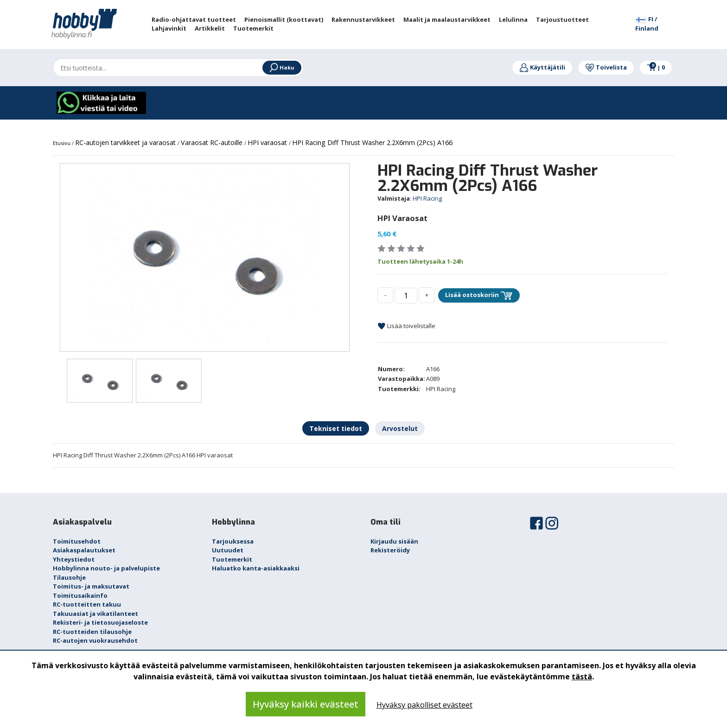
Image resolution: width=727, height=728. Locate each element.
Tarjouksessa (233, 541)
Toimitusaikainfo (80, 595)
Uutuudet (228, 550)
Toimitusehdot (77, 541)
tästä (582, 677)
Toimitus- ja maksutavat (91, 586)
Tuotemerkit (232, 559)
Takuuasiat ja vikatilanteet (96, 614)
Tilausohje (69, 577)
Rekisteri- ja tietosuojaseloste (100, 622)
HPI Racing (427, 198)
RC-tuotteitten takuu (87, 604)
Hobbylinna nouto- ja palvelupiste (106, 568)
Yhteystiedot (74, 559)
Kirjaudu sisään (394, 541)
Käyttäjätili (542, 67)
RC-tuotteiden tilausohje (92, 632)
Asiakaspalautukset (84, 550)
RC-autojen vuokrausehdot (95, 640)
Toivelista (606, 67)
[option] (205, 258)
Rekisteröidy (390, 550)
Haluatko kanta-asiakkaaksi (256, 568)
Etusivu (62, 143)
